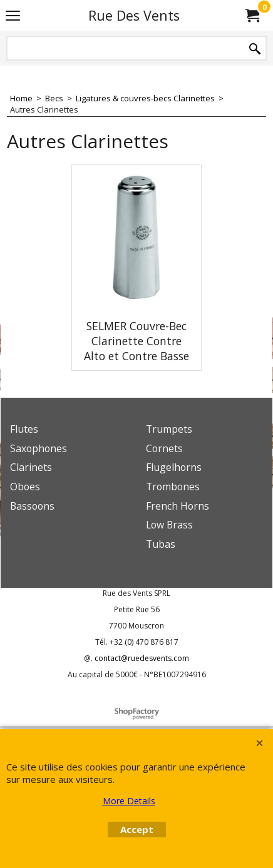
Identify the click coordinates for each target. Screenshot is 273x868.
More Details (129, 801)
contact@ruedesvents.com (142, 658)
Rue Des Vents (134, 15)
